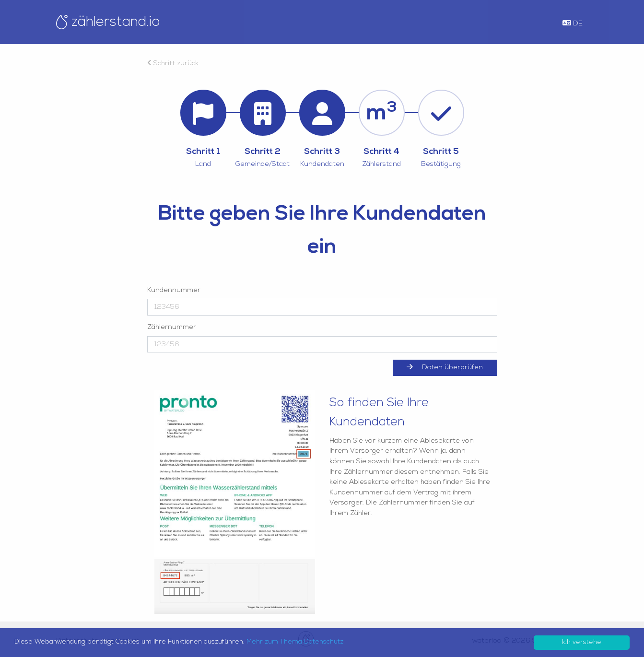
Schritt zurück (173, 64)
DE (573, 23)
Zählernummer (172, 327)
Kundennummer (174, 290)
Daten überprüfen (445, 367)
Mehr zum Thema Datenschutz (295, 642)
